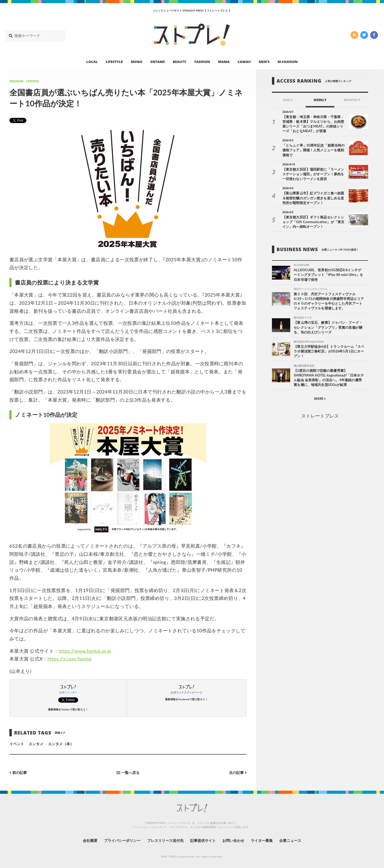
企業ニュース (290, 840)
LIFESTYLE (114, 62)
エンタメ (36, 744)
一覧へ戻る (128, 772)
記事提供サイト (203, 840)
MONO (137, 62)
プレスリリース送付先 (165, 840)
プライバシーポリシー (122, 840)
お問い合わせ (233, 840)
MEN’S (264, 62)
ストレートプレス (320, 416)
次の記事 (238, 772)
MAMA (224, 62)
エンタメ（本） (61, 744)
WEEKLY (320, 100)
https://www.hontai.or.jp (85, 651)
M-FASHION (288, 62)
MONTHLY (352, 100)
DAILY (288, 100)
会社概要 (90, 840)
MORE (320, 399)
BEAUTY (180, 62)
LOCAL (92, 62)
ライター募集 (262, 840)
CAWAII (244, 62)
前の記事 (18, 772)
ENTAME (158, 62)
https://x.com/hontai (70, 659)
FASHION (202, 62)
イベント (17, 744)
